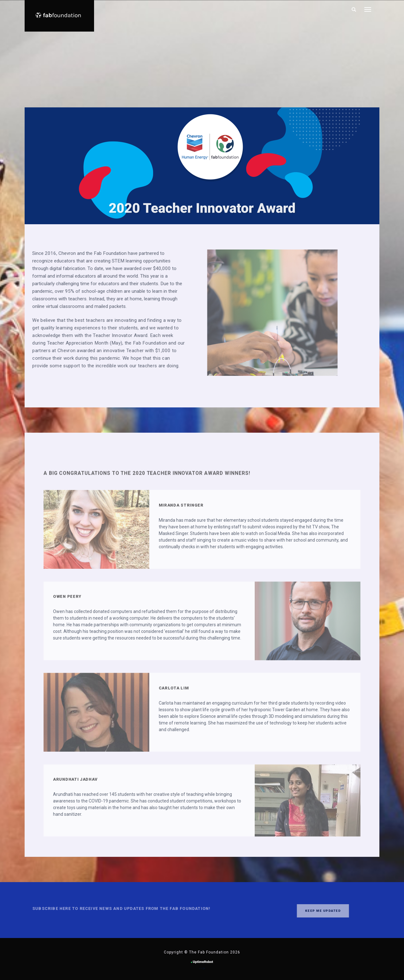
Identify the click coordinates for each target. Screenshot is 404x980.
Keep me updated (306, 911)
